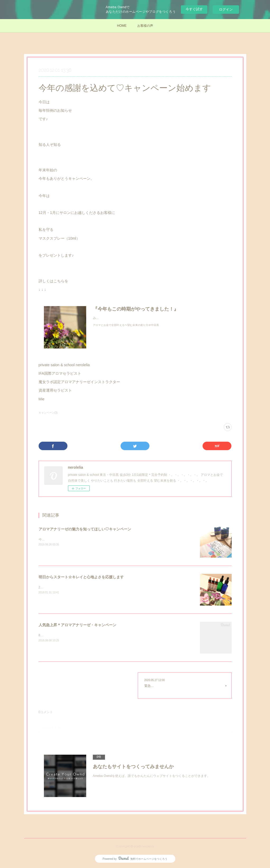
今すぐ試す (194, 9)
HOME (122, 26)
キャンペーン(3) (48, 413)
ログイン (226, 9)
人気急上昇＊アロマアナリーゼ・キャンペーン (77, 625)
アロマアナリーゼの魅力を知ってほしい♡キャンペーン (85, 529)
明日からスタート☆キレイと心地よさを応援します (81, 577)
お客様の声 (145, 26)
